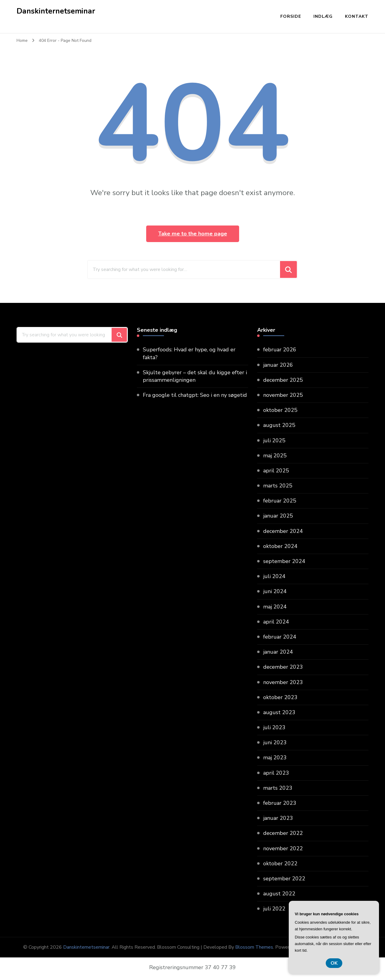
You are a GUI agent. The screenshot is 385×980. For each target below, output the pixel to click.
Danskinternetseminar (56, 11)
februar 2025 (280, 501)
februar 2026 (280, 350)
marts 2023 (278, 788)
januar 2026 (278, 365)
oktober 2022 (280, 863)
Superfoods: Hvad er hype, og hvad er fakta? (189, 353)
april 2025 (276, 471)
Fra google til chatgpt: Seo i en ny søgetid (195, 395)
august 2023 (279, 712)
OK (334, 963)
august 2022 (279, 894)
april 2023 (276, 773)
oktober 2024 (280, 546)
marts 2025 (278, 486)
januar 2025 (278, 516)
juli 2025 (274, 440)
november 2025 (283, 395)
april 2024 (276, 622)
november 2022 (283, 848)
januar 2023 (278, 818)
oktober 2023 (280, 697)
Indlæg (323, 16)
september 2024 (284, 561)
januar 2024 (278, 652)
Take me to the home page (193, 234)
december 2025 (283, 380)
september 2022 (284, 879)
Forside (291, 16)
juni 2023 (275, 742)
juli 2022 (274, 909)
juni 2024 (275, 591)
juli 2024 (274, 576)
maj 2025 (275, 456)
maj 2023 (275, 758)
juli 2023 (274, 727)
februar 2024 (280, 637)
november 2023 (283, 682)
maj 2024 (275, 607)
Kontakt (357, 16)
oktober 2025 (280, 410)
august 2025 (279, 425)
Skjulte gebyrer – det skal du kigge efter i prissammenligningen (195, 376)
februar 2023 (280, 803)
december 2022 (283, 833)
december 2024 (283, 531)
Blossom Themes (254, 947)
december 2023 (283, 667)
